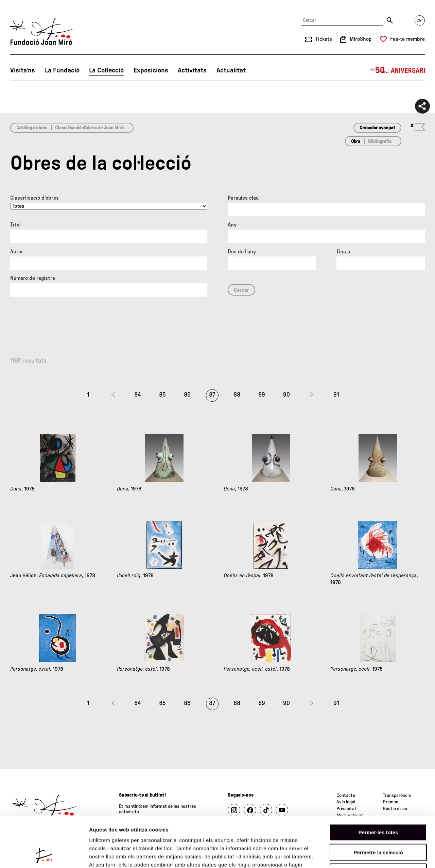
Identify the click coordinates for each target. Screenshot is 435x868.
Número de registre (33, 278)
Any (232, 225)
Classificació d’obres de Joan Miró (89, 128)
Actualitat (231, 70)
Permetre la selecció (378, 805)
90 (286, 395)
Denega (378, 825)
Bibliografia (380, 141)
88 (237, 395)
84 (138, 395)
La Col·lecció (106, 70)
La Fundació (62, 70)
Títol (15, 225)
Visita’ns (23, 70)
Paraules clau (243, 198)
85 (162, 395)
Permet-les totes (378, 785)
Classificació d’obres (34, 198)
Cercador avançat (377, 128)
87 (212, 395)
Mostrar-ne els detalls (391, 855)
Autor (17, 252)
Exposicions (151, 70)
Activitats (192, 70)
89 (262, 395)
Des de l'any (242, 252)
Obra (356, 141)
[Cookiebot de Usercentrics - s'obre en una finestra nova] (44, 855)
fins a (343, 252)
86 (187, 395)
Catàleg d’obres (32, 128)
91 (336, 395)
